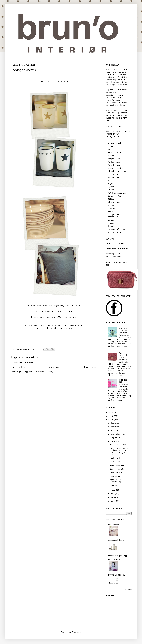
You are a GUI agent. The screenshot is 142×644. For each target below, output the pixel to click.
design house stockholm (114, 216)
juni (113, 490)
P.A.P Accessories (117, 193)
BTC (109, 150)
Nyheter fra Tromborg (116, 481)
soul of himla (115, 232)
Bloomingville (115, 153)
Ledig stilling (116, 168)
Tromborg (112, 205)
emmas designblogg (118, 556)
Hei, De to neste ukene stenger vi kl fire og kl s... (120, 451)
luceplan (112, 226)
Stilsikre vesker (119, 445)
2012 (111, 420)
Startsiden (54, 367)
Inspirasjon (114, 159)
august (114, 438)
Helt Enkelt (114, 560)
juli (113, 442)
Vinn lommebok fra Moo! (123, 355)
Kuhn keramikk (115, 165)
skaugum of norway (117, 229)
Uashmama (112, 208)
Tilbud (111, 199)
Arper (111, 147)
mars (113, 501)
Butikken (112, 156)
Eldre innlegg (90, 367)
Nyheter (112, 187)
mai (113, 494)
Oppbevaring (116, 458)
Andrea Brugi (114, 143)
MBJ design (113, 178)
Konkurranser (114, 162)
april (114, 497)
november (115, 427)
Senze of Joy (114, 196)
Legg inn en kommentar (25, 362)
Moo (109, 181)
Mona (26, 349)
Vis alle (128, 590)
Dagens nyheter (118, 469)
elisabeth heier (116, 540)
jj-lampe (112, 220)
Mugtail (112, 184)
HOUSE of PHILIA (116, 575)
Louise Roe (113, 174)
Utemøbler (115, 485)
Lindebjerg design (117, 171)
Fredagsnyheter (118, 466)
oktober (115, 430)
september (116, 434)
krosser (112, 223)
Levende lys (116, 473)
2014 (111, 412)
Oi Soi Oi (113, 190)
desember (115, 423)
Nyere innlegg (18, 367)
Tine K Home (114, 202)
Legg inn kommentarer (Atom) (38, 372)
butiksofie (114, 525)
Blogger (76, 632)
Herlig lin (116, 476)
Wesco (111, 212)
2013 (111, 416)
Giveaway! (124, 328)
